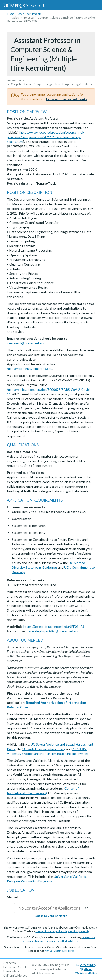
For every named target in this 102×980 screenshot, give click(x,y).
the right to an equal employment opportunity (62, 931)
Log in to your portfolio (51, 916)
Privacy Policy (86, 973)
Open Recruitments (30, 14)
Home (11, 14)
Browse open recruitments (67, 99)
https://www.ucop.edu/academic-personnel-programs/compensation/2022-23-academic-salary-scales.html (46, 137)
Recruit (24, 5)
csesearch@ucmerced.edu (26, 343)
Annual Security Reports (59, 951)
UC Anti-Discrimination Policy (44, 749)
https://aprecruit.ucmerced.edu (30, 369)
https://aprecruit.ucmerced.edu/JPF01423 (54, 626)
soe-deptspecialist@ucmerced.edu (54, 631)
